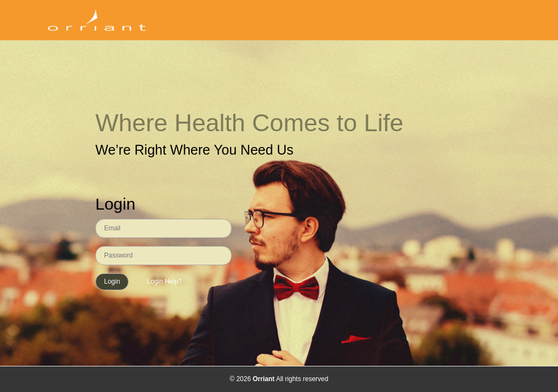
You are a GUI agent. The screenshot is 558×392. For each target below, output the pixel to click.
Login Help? (163, 281)
